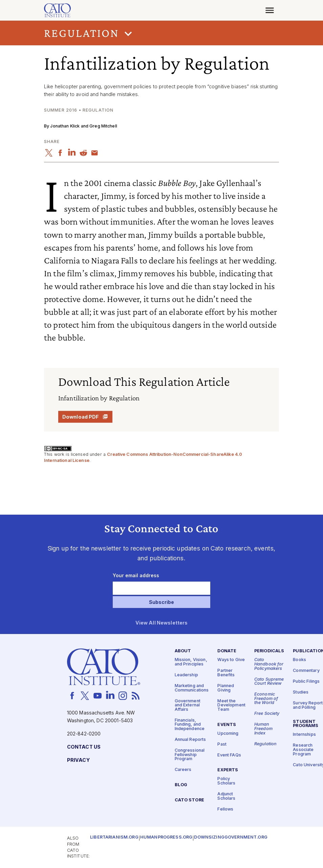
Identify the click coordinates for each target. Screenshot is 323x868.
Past (222, 744)
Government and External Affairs (188, 705)
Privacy (78, 760)
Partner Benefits (226, 673)
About (183, 651)
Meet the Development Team (231, 705)
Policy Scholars (226, 781)
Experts (228, 770)
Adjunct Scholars (226, 796)
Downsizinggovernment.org (231, 838)
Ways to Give (231, 660)
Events (227, 725)
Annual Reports (190, 740)
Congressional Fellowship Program (190, 755)
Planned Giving (226, 688)
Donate (227, 651)
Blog (181, 785)
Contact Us (84, 747)
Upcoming (228, 734)
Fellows (225, 809)
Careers (183, 770)
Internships (304, 735)
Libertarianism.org (114, 838)
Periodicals (269, 651)
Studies (301, 693)
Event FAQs (229, 755)
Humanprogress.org (166, 838)
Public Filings (306, 682)
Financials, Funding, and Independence (190, 725)
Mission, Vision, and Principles (191, 662)
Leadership (186, 675)
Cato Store (189, 800)
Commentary (306, 671)
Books (299, 660)
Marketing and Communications (192, 688)
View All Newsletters (162, 623)
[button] (161, 33)
